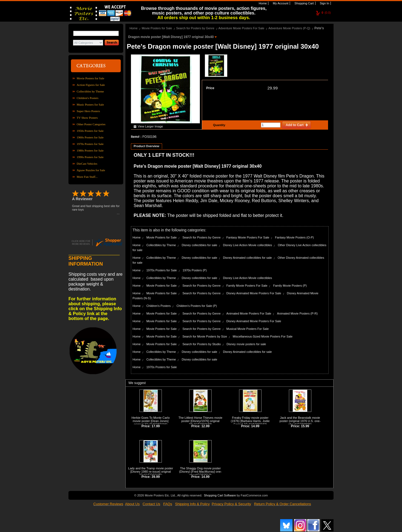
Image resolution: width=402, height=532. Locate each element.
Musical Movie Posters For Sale (248, 329)
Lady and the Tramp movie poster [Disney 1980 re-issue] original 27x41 (151, 472)
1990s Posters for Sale (90, 157)
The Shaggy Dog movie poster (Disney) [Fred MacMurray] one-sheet (200, 472)
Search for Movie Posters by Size (205, 336)
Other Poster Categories (91, 124)
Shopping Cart (304, 3)
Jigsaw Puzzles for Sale (91, 170)
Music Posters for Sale (90, 104)
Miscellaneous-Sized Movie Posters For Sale (263, 336)
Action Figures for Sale (91, 85)
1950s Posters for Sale (90, 131)
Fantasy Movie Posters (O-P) (294, 237)
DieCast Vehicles (87, 164)
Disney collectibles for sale (199, 245)
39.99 (156, 477)
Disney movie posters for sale (246, 344)
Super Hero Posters (88, 111)
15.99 (305, 426)
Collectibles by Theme (90, 91)
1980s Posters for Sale (90, 150)
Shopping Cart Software (220, 495)
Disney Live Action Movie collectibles (247, 245)
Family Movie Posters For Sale (247, 286)
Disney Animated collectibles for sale (247, 258)
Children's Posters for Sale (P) (197, 306)
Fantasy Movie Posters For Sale (248, 237)
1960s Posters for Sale (90, 137)
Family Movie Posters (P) (290, 286)
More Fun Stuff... (87, 177)
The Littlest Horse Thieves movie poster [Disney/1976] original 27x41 (200, 421)
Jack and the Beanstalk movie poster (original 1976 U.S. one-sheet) (300, 421)
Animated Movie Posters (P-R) (298, 313)
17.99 (156, 426)
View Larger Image (150, 126)
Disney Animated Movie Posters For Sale (254, 293)
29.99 (272, 88)
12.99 (205, 426)
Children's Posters (87, 98)
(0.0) (326, 13)
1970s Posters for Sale (90, 144)
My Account (280, 3)
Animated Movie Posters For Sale (249, 313)
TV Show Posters (87, 118)
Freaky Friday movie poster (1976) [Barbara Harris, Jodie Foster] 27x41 (250, 421)
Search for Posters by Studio (202, 344)
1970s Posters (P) (195, 270)
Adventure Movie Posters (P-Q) (289, 28)
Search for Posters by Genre (195, 28)
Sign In (324, 3)
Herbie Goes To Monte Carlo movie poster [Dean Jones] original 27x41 (150, 421)
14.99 (255, 426)
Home (262, 3)
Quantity (219, 125)
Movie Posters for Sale (91, 78)
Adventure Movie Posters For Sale (242, 28)
